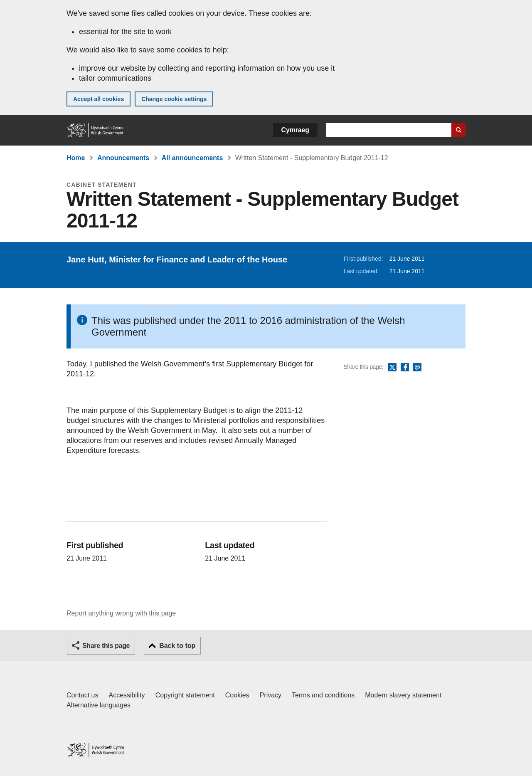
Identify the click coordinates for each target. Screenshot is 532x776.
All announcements (192, 158)
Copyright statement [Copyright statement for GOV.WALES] (185, 695)
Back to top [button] (177, 646)
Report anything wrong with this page (121, 613)
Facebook (405, 368)
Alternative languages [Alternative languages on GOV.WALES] (99, 705)
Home (76, 158)
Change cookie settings (174, 99)
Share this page (106, 646)
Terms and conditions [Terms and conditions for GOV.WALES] (323, 695)
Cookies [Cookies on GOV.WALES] (237, 695)
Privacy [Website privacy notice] (271, 695)
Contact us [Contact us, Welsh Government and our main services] (82, 695)
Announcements (123, 158)
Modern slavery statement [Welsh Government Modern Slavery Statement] (403, 695)
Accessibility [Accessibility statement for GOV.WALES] (127, 695)
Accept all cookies (99, 99)
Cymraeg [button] (295, 130)
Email (417, 368)
